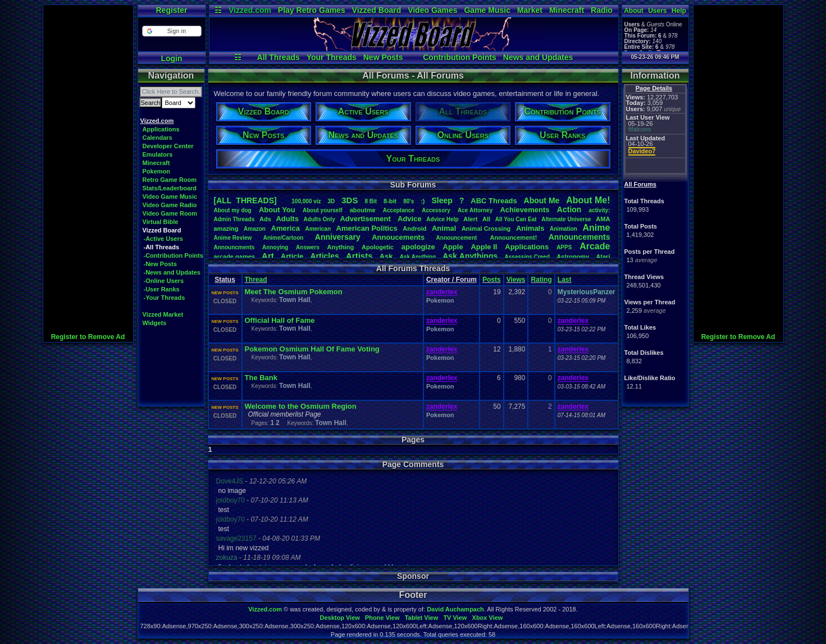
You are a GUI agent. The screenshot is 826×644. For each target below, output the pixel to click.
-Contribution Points (174, 255)
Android (414, 229)
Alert (470, 219)
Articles (324, 256)
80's (409, 201)
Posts (492, 280)
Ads (265, 219)
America (286, 228)
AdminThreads (234, 219)
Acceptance (399, 210)
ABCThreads (494, 201)
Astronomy (573, 257)
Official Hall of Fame (280, 320)
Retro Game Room (170, 180)
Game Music (487, 10)
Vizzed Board (377, 10)
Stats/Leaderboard (170, 188)
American (318, 229)
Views (516, 280)
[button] (172, 31)
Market (530, 10)
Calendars (158, 138)
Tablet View (422, 618)
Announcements (579, 237)
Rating (541, 280)
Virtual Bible (161, 222)
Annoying (275, 247)
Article (292, 256)
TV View (455, 618)
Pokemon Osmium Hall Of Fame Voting (312, 349)
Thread (256, 280)
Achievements (524, 210)
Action (569, 209)
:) (423, 201)
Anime (596, 228)
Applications (161, 129)
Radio (602, 10)
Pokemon (157, 171)
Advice (410, 219)
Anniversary (338, 237)
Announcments (234, 247)
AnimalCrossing (486, 229)
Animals (530, 228)
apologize (418, 247)
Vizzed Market (163, 314)
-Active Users (163, 239)
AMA (603, 219)
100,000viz (306, 201)
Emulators (158, 154)
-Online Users (164, 281)
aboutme (363, 210)
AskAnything (418, 257)
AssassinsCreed (527, 257)
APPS (564, 247)
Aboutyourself (323, 210)
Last (565, 280)
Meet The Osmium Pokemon (294, 292)
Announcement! (514, 237)
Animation (563, 229)
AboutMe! (588, 200)
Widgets (155, 323)
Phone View (382, 618)
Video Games (432, 10)
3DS (350, 200)
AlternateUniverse (566, 219)
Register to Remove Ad (88, 337)
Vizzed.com (250, 10)
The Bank (261, 378)
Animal (444, 228)
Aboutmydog (233, 210)
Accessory (436, 210)
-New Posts (160, 264)
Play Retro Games (312, 10)
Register (171, 10)
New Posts (383, 57)
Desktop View (339, 618)
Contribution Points (460, 57)
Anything (341, 247)
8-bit (390, 201)
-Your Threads (165, 298)
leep (442, 200)
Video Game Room (170, 213)
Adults (287, 219)
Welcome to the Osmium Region (301, 406)
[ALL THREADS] (245, 200)
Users (657, 11)
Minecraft (567, 10)
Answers (308, 247)
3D (332, 201)
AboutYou (277, 210)
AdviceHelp (442, 219)
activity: (600, 210)
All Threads (279, 57)
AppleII (484, 247)
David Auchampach (455, 609)
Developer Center (168, 146)
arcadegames (234, 257)
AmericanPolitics (367, 228)
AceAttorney (475, 210)
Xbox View (488, 618)
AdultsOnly (320, 219)
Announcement (458, 238)
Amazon (255, 229)
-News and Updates (172, 272)
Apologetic (378, 247)
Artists (359, 256)
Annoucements (398, 237)
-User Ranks (162, 289)
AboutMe (542, 200)
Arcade (595, 246)
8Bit (371, 201)
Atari (603, 257)
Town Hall (295, 300)
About (634, 11)
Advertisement (366, 219)
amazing (226, 229)
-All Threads (162, 247)
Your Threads (332, 57)
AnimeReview (233, 238)
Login (171, 58)
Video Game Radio (170, 205)
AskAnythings (470, 256)
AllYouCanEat (516, 219)
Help (679, 11)
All (486, 219)
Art (268, 256)
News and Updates (538, 57)
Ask (386, 256)
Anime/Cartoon (284, 238)
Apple (453, 247)
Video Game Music (170, 197)
